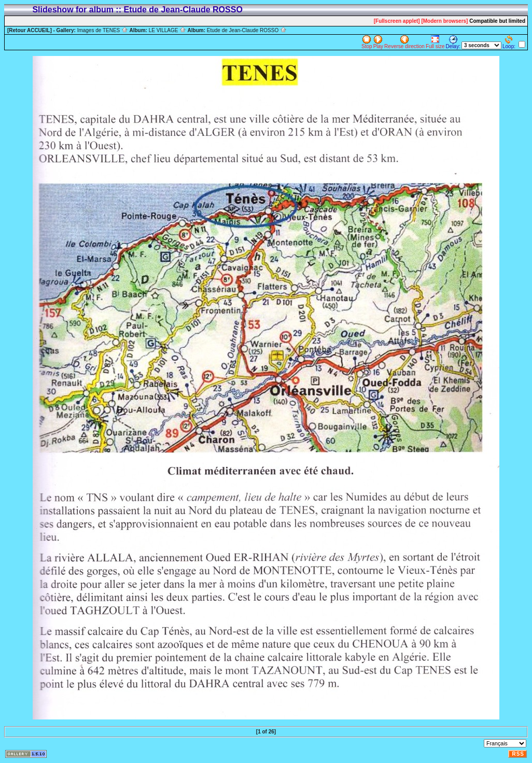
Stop (367, 42)
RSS (518, 754)
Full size (435, 42)
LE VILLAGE (167, 30)
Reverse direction (404, 42)
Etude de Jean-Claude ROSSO (247, 30)
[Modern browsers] (444, 21)
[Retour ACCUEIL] (30, 30)
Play (378, 42)
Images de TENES (103, 30)
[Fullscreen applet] (397, 21)
